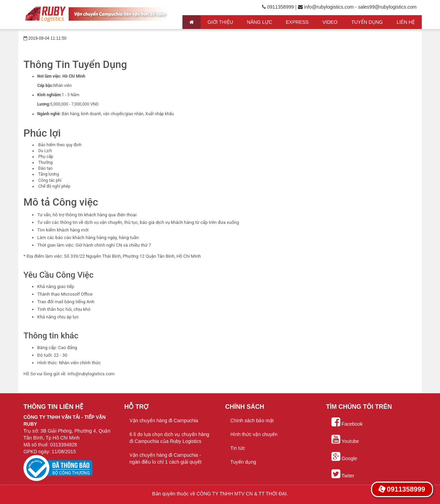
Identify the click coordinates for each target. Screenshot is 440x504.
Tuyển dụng (243, 462)
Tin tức (238, 448)
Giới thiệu (220, 22)
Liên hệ (406, 22)
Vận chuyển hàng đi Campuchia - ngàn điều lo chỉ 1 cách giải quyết (166, 458)
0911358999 (402, 489)
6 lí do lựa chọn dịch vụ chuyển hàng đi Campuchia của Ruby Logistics (169, 438)
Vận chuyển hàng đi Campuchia (164, 421)
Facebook (347, 422)
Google (344, 457)
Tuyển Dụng (367, 22)
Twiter (343, 474)
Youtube (345, 439)
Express (297, 22)
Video (330, 22)
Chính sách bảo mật (252, 421)
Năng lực (259, 22)
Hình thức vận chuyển (254, 434)
